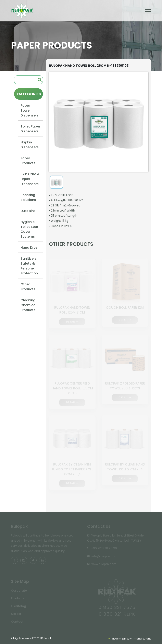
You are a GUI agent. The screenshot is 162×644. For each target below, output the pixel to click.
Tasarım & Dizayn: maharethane (130, 639)
